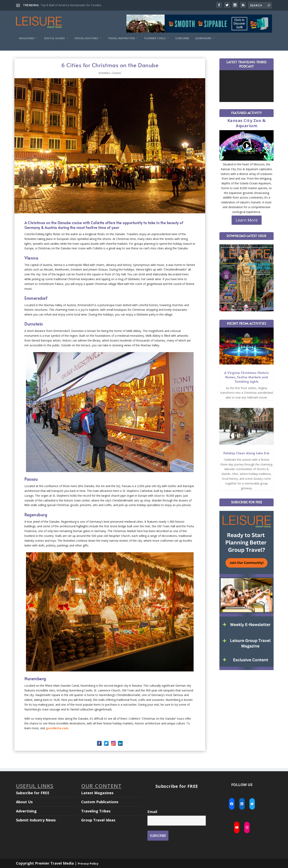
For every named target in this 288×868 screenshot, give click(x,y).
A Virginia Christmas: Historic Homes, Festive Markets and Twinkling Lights (246, 377)
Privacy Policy (88, 863)
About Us (24, 802)
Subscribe (182, 38)
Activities (104, 73)
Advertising (26, 811)
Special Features (86, 38)
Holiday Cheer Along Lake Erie (246, 453)
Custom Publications (100, 802)
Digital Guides (54, 38)
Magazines (27, 38)
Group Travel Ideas (98, 820)
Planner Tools (155, 38)
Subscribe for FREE (33, 793)
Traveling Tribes (96, 811)
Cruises (116, 73)
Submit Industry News (36, 820)
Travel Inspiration (121, 38)
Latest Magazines (97, 793)
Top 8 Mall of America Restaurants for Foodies (71, 5)
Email (152, 812)
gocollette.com (57, 728)
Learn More (203, 38)
